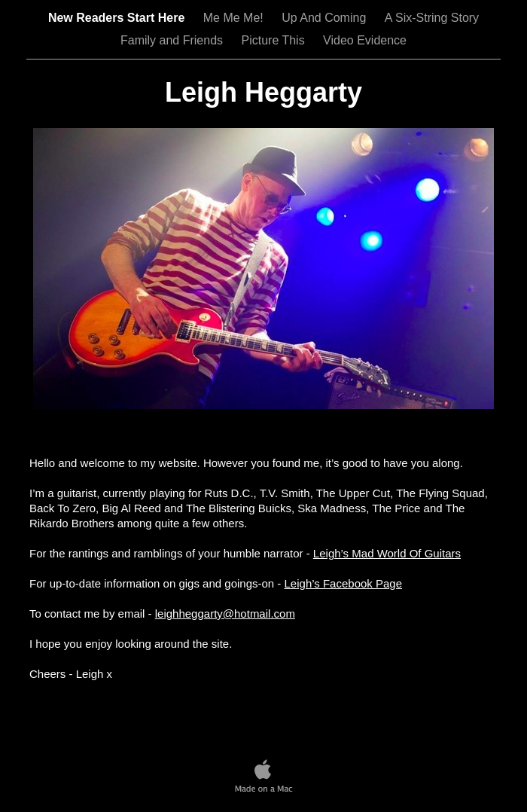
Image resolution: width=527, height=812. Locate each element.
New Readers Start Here (118, 18)
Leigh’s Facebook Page (344, 583)
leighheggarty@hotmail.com (225, 614)
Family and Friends (174, 40)
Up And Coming (326, 18)
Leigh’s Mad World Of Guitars (387, 553)
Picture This (274, 40)
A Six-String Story (432, 18)
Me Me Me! (235, 18)
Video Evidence (365, 40)
